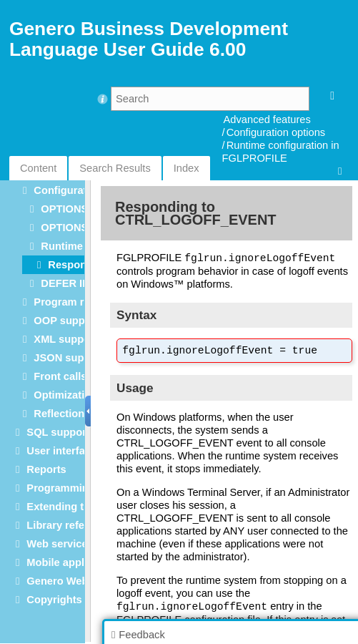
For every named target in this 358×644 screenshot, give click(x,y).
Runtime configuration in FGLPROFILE (281, 152)
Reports (46, 469)
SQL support (58, 432)
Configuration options (276, 132)
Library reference (69, 525)
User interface (61, 451)
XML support (65, 339)
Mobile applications (75, 562)
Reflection (59, 414)
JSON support (69, 358)
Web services (60, 544)
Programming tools (74, 488)
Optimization (65, 395)
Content (38, 168)
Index (187, 168)
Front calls (60, 376)
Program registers (79, 302)
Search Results (115, 168)
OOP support (66, 321)
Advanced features (267, 119)
